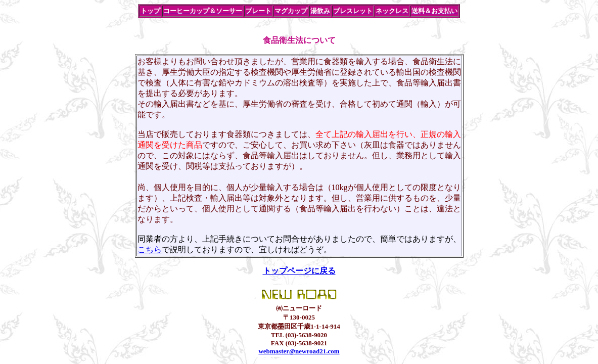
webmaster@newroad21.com (299, 351)
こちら (150, 249)
